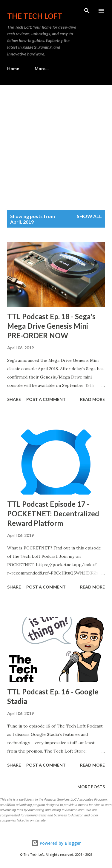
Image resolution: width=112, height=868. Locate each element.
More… (42, 68)
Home (13, 68)
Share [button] (14, 399)
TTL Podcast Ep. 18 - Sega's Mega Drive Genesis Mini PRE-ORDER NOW (51, 326)
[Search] (87, 11)
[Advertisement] (56, 144)
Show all (89, 216)
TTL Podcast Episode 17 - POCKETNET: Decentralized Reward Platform (53, 513)
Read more (92, 399)
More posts (91, 787)
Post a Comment (46, 399)
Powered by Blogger (56, 843)
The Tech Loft (35, 16)
